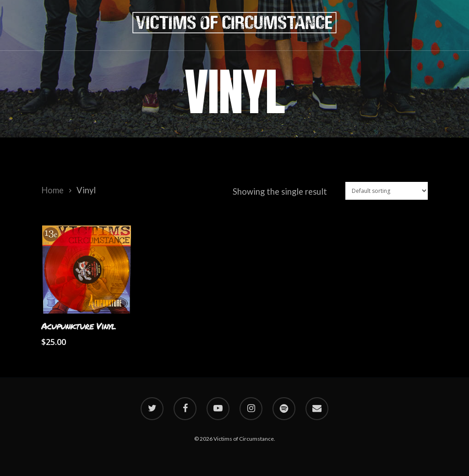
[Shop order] (387, 191)
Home (52, 190)
